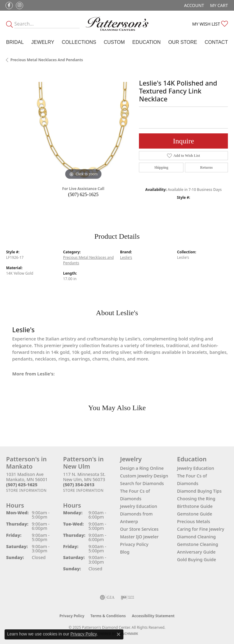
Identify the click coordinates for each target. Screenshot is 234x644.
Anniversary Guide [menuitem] (196, 552)
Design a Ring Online (142, 468)
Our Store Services (139, 529)
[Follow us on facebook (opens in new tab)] (9, 5)
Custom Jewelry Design (144, 476)
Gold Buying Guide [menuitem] (197, 560)
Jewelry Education (139, 506)
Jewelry (43, 42)
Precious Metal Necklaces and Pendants (47, 60)
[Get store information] (26, 490)
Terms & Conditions (108, 616)
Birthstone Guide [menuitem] (195, 506)
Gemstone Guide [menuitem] (195, 514)
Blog (125, 552)
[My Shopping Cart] (219, 5)
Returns (206, 167)
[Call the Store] (22, 485)
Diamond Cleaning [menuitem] (196, 537)
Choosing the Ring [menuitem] (196, 499)
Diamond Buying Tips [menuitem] (199, 491)
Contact (216, 42)
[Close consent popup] (119, 634)
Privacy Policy (134, 544)
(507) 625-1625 (83, 194)
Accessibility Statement (153, 616)
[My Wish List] (210, 24)
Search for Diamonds (142, 483)
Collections (79, 42)
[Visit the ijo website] (128, 597)
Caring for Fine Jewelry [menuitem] (201, 529)
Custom (114, 42)
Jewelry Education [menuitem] (196, 468)
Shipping (161, 167)
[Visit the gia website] (107, 597)
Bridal (15, 42)
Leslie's (126, 257)
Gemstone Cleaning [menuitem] (198, 544)
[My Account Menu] (194, 5)
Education (146, 42)
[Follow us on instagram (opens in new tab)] (19, 5)
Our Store (183, 42)
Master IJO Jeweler (139, 537)
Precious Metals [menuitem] (193, 521)
